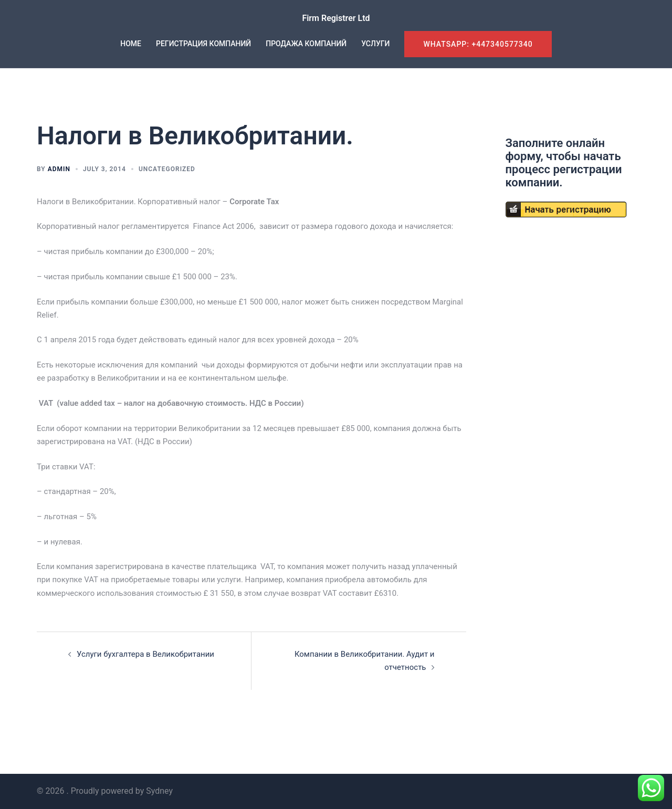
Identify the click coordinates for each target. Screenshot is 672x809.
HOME (131, 44)
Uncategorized (167, 169)
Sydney (159, 791)
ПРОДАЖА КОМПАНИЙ (306, 44)
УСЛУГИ (375, 44)
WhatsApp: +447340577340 (478, 44)
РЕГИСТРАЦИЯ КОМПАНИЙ (203, 44)
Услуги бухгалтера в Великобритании (145, 654)
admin (59, 169)
